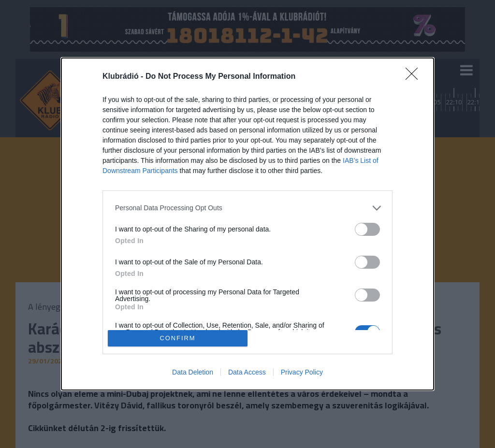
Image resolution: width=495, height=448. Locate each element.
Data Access (247, 372)
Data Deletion (193, 372)
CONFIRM (178, 339)
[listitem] (247, 208)
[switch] (367, 229)
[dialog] (247, 224)
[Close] (415, 77)
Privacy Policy (302, 372)
